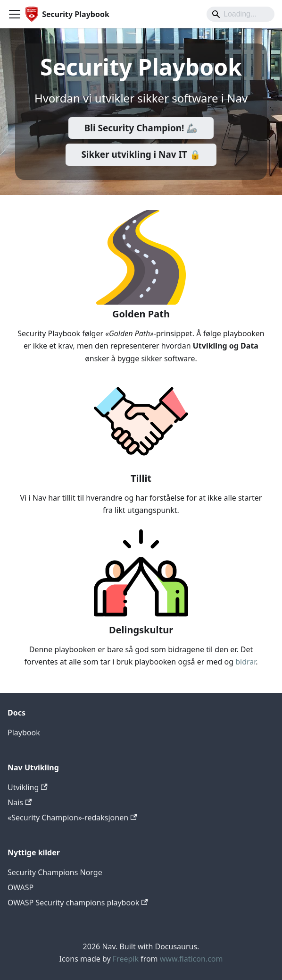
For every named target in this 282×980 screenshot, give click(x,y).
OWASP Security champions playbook (78, 903)
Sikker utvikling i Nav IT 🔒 (141, 154)
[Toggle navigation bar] (15, 14)
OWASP (21, 887)
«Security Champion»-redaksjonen (72, 818)
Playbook (24, 733)
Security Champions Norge (55, 872)
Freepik (126, 959)
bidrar (245, 662)
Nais (20, 802)
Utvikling (28, 787)
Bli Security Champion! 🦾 (141, 128)
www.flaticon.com (191, 959)
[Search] (241, 14)
